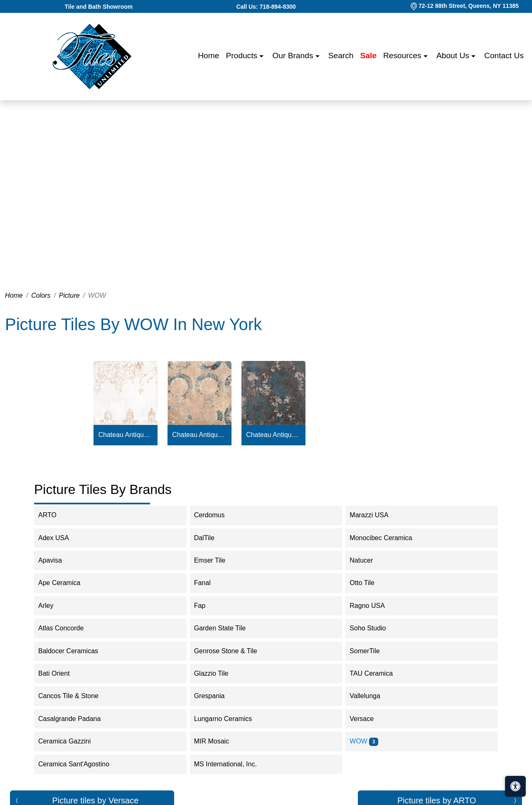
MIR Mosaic (218, 741)
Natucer (368, 560)
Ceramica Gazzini (71, 741)
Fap (207, 606)
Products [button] (243, 56)
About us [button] (454, 56)
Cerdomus (215, 515)
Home (208, 56)
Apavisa (57, 560)
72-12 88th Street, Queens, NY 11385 (469, 6)
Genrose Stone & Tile (233, 651)
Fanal (209, 583)
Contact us (504, 56)
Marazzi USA (376, 515)
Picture (69, 295)
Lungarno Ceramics (229, 719)
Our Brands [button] (294, 56)
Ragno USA (374, 606)
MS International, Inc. (231, 764)
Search (341, 56)
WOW (364, 741)
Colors (41, 295)
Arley (53, 606)
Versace (368, 719)
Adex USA (59, 538)
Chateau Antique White (126, 435)
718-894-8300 (277, 7)
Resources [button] (403, 56)
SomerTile (371, 651)
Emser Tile (215, 560)
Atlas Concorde (66, 628)
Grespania (216, 696)
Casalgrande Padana (76, 719)
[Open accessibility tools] (515, 786)
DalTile (211, 538)
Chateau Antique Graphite (273, 435)
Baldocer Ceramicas (74, 651)
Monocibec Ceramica (386, 538)
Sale (368, 56)
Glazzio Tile (218, 673)
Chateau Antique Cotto (199, 435)
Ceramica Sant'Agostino (79, 764)
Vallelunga (370, 696)
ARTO (56, 515)
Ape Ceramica (66, 583)
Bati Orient (61, 673)
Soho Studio (374, 628)
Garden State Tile (227, 628)
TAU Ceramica (378, 673)
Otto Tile (367, 583)
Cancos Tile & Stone (75, 696)
